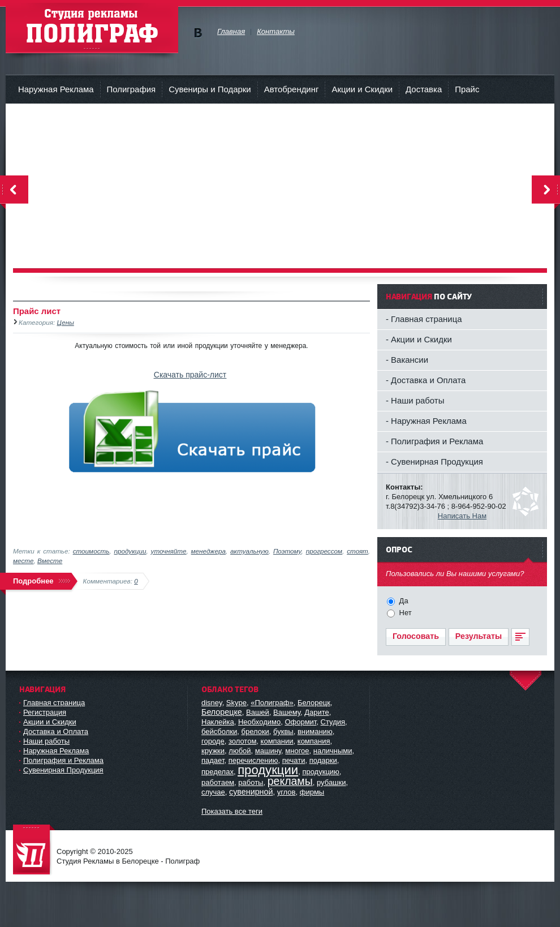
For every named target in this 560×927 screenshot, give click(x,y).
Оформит (300, 722)
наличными (333, 751)
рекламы (290, 781)
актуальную (249, 551)
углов (287, 792)
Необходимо (259, 722)
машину (268, 751)
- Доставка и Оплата (426, 380)
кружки (213, 751)
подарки (323, 760)
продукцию (320, 772)
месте (23, 561)
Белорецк (314, 703)
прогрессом (324, 551)
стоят (357, 551)
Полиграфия (132, 89)
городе (213, 741)
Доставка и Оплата (56, 731)
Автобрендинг (292, 89)
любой (240, 751)
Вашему (287, 712)
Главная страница (54, 703)
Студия (333, 722)
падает (213, 760)
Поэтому (287, 551)
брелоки (255, 731)
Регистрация (45, 712)
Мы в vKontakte (198, 33)
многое (297, 751)
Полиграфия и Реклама (63, 760)
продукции (130, 551)
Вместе (50, 561)
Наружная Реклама (56, 89)
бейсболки (219, 731)
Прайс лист (37, 311)
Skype (236, 703)
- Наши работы (415, 400)
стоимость (91, 551)
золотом (242, 741)
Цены (66, 322)
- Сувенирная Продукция (434, 462)
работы (251, 782)
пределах (217, 772)
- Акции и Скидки (419, 339)
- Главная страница (424, 319)
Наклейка (218, 722)
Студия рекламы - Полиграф (92, 28)
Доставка (424, 89)
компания (314, 741)
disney (212, 703)
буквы (283, 731)
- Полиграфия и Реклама (434, 441)
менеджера (208, 551)
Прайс (467, 89)
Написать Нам (462, 516)
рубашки (331, 782)
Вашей (258, 712)
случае (213, 792)
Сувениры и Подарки (210, 89)
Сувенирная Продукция (63, 770)
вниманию (315, 731)
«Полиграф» (272, 703)
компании (277, 741)
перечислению (253, 760)
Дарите (317, 712)
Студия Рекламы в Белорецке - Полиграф (34, 850)
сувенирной (251, 792)
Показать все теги (232, 811)
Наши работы (46, 741)
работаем (218, 782)
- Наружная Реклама (426, 421)
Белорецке (222, 712)
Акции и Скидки (362, 89)
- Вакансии (407, 360)
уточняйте (169, 551)
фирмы (312, 792)
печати (294, 760)
